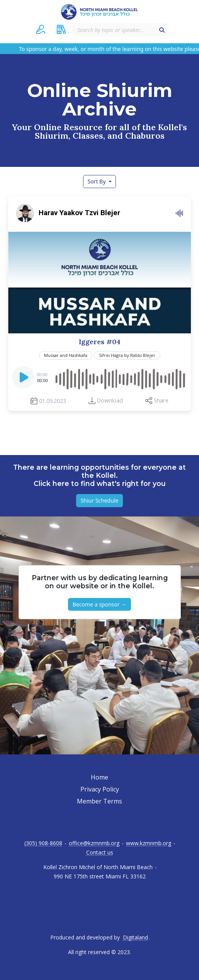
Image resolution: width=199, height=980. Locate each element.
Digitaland (135, 938)
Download (110, 400)
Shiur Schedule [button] (100, 500)
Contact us (100, 853)
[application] (99, 377)
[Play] (24, 380)
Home (99, 777)
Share (161, 400)
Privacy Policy (100, 789)
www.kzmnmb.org (149, 843)
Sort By (97, 181)
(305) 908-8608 (43, 843)
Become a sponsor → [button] (99, 604)
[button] (41, 29)
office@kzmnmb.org (94, 843)
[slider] (120, 377)
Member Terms (99, 801)
